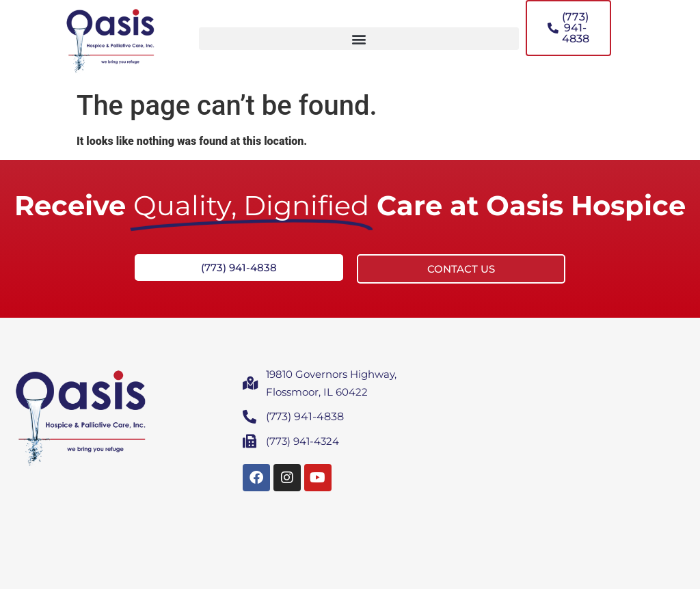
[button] (359, 39)
